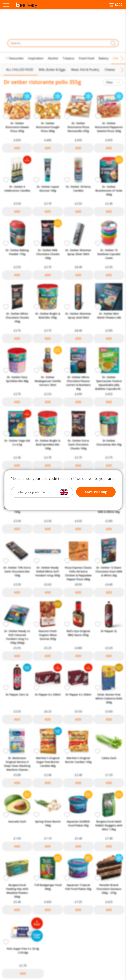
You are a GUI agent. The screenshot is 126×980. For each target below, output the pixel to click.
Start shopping (96, 492)
